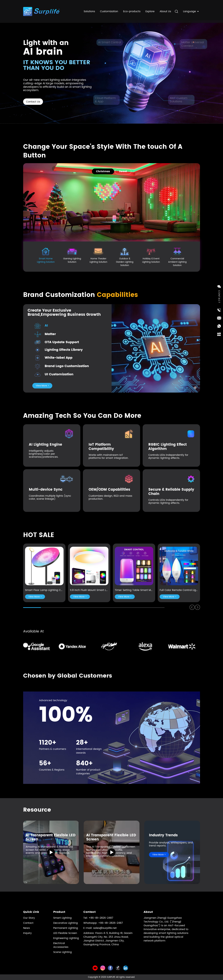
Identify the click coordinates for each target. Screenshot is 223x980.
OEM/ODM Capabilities (109, 490)
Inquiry (27, 933)
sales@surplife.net (105, 928)
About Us (165, 10)
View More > (42, 386)
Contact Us (33, 102)
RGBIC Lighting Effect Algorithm (168, 447)
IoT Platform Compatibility (101, 447)
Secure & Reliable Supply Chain (171, 492)
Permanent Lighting (66, 928)
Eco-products (132, 10)
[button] (192, 607)
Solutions (89, 10)
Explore (150, 10)
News (26, 928)
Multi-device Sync (46, 490)
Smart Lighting (62, 918)
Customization (109, 10)
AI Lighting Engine (45, 445)
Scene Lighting (63, 952)
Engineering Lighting (66, 938)
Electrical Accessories (61, 945)
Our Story (29, 918)
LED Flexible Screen (65, 933)
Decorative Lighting (66, 923)
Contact (28, 923)
